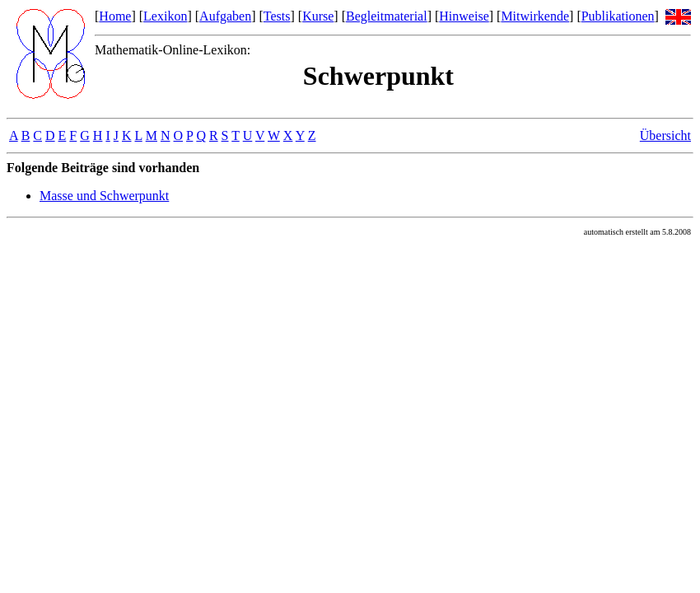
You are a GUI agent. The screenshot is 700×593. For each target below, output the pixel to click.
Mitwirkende (535, 16)
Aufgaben (225, 16)
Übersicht (665, 135)
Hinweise (464, 16)
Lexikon (165, 16)
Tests (277, 16)
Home (115, 16)
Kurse (318, 16)
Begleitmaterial (387, 16)
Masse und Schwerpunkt (104, 196)
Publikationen (618, 16)
